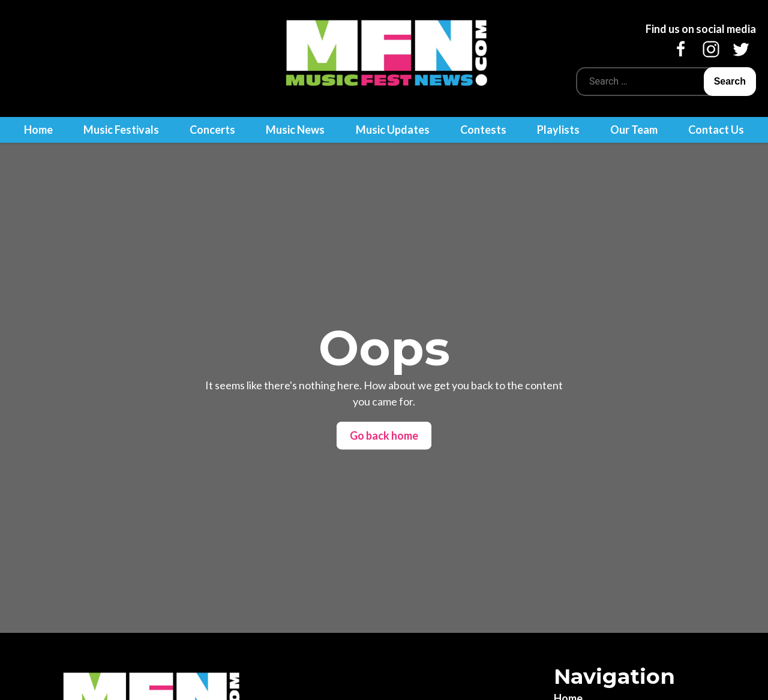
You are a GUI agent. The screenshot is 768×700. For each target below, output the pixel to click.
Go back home (384, 435)
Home (38, 130)
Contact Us (716, 130)
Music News (295, 130)
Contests (483, 130)
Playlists (558, 130)
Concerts (212, 130)
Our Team (634, 130)
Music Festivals (121, 130)
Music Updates (393, 130)
